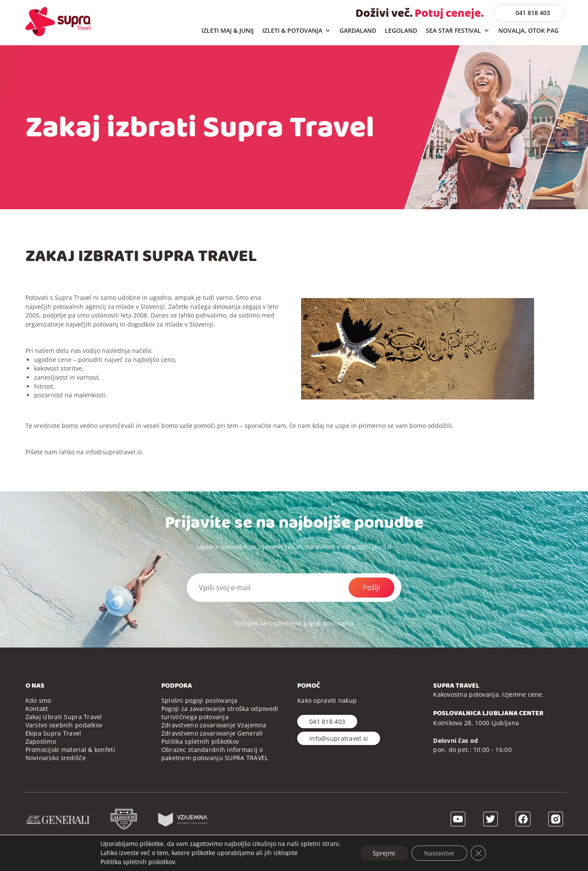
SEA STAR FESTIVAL (458, 31)
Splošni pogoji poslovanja (200, 700)
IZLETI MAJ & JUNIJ (228, 30)
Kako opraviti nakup (327, 700)
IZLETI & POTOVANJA (297, 31)
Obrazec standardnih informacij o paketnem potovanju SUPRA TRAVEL (215, 754)
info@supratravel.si (114, 452)
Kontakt (37, 709)
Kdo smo (38, 700)
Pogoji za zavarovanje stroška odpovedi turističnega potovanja (220, 713)
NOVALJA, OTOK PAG (528, 30)
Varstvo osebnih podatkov (64, 725)
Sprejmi (384, 853)
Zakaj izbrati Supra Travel (64, 717)
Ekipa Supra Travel (53, 733)
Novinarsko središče (56, 758)
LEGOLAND (401, 30)
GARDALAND (358, 30)
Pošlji (371, 588)
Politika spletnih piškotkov (200, 741)
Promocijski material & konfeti (70, 750)
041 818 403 (533, 13)
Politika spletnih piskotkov (137, 862)
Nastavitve (439, 853)
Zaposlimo (41, 741)
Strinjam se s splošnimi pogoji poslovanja (294, 623)
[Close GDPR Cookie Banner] (478, 853)
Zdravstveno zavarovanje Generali (212, 733)
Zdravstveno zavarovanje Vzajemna (214, 725)
